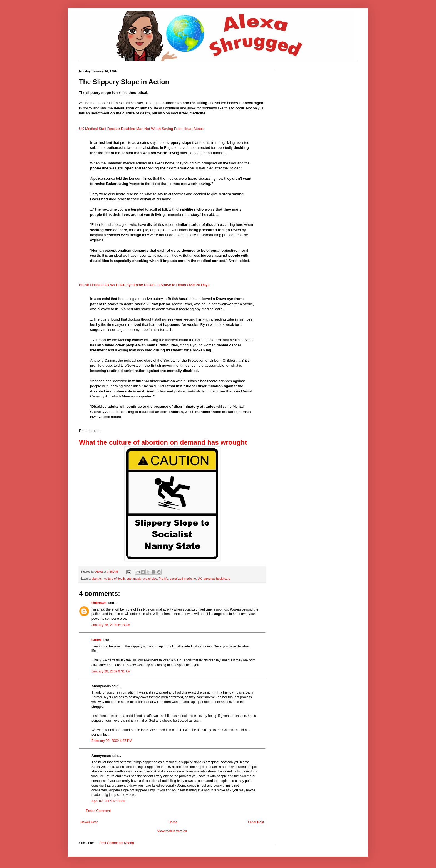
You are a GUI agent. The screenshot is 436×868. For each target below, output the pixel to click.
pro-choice (150, 579)
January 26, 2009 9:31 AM (111, 671)
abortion (97, 579)
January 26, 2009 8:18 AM (111, 625)
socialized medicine (183, 579)
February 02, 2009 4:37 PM (112, 741)
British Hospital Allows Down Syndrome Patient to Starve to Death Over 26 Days (144, 285)
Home (173, 822)
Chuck (97, 640)
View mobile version (172, 831)
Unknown (99, 603)
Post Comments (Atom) (117, 843)
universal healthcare (217, 579)
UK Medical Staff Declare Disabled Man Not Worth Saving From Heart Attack (141, 129)
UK (200, 579)
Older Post (256, 822)
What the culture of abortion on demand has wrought (163, 442)
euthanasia (134, 579)
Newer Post (89, 822)
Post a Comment (98, 811)
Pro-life (163, 579)
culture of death (115, 579)
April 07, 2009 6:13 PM (108, 801)
